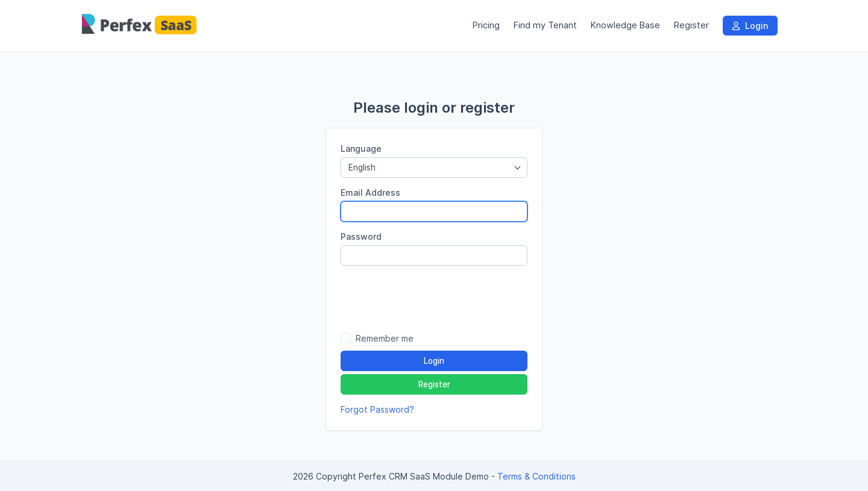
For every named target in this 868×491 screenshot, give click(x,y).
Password (361, 236)
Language (361, 149)
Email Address (370, 192)
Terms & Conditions (536, 476)
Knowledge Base (625, 25)
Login (750, 26)
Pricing (486, 25)
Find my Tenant (545, 25)
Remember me (385, 338)
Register (691, 25)
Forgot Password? (377, 409)
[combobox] (434, 167)
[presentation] (434, 298)
